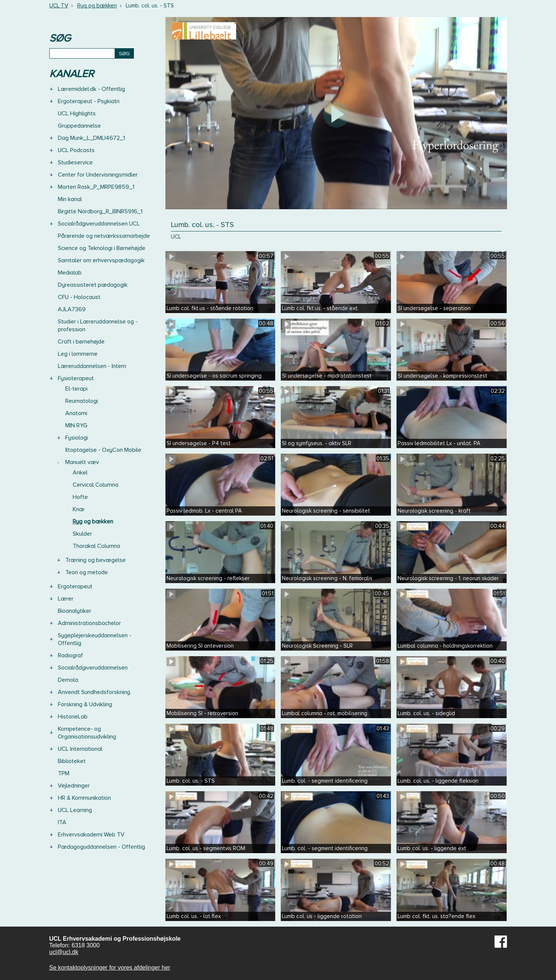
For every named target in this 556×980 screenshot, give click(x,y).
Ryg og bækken (97, 6)
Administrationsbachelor (89, 623)
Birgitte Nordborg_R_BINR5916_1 (100, 211)
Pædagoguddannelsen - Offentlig (101, 847)
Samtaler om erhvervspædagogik (101, 260)
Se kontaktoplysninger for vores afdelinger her (110, 968)
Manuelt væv (82, 462)
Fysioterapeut (76, 378)
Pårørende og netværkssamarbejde (104, 236)
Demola (68, 680)
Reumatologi (82, 401)
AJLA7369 (72, 309)
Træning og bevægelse (96, 560)
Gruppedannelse (79, 126)
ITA (62, 822)
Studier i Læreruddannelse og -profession (98, 325)
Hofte (80, 497)
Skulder (82, 534)
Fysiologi (77, 438)
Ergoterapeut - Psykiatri (89, 101)
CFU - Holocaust (79, 297)
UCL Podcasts (76, 150)
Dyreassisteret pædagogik (93, 285)
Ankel (80, 473)
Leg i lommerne (78, 354)
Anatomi (76, 413)
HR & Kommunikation (84, 798)
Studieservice (75, 162)
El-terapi (76, 389)
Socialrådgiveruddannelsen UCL (99, 224)
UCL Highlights (77, 114)
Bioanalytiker (75, 611)
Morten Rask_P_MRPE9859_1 (96, 187)
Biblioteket (72, 761)
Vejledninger (74, 786)
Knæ (79, 509)
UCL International (80, 749)
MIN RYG (76, 425)
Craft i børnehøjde (81, 342)
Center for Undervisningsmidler (98, 175)
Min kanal (70, 199)
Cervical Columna (96, 485)
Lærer (66, 599)
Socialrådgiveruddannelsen (93, 668)
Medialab (70, 273)
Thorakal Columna (96, 546)
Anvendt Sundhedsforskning (94, 692)
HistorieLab (73, 717)
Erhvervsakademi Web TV (91, 835)
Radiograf (70, 655)
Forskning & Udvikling (85, 704)
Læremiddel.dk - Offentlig (91, 89)
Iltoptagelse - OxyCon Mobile (103, 450)
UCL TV (59, 6)
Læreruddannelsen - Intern (92, 366)
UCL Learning (75, 810)
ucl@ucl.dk (64, 952)
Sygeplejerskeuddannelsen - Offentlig (95, 639)
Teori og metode (87, 572)
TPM (64, 773)
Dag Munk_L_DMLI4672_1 (91, 138)
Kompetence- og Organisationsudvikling (87, 733)
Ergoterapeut (75, 586)
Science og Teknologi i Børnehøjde (102, 248)
